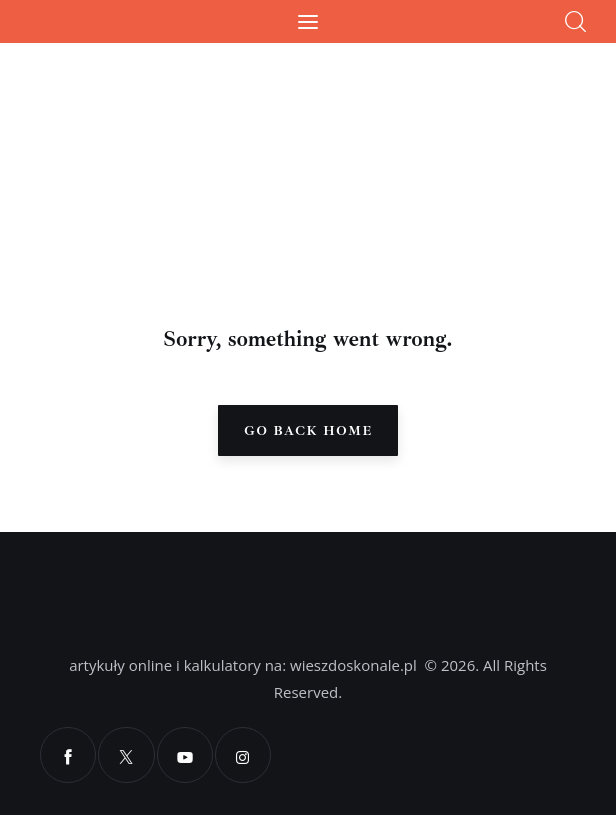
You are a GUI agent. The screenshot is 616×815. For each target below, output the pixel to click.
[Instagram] (242, 755)
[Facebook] (68, 755)
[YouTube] (184, 755)
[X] (126, 755)
